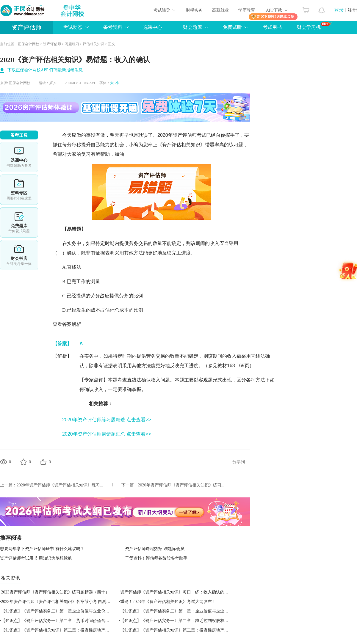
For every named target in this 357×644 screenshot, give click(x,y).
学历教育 (247, 10)
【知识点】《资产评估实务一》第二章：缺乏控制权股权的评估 (178, 621)
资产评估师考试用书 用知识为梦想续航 (36, 558)
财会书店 (19, 255)
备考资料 (113, 27)
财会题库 (192, 27)
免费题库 (19, 222)
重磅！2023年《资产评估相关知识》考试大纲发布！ (168, 602)
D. (65, 310)
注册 (352, 10)
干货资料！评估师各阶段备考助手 (156, 558)
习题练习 (72, 44)
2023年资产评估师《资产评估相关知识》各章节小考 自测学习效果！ (64, 602)
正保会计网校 (29, 44)
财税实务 (194, 10)
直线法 (74, 267)
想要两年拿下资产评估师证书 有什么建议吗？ (42, 549)
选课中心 (153, 27)
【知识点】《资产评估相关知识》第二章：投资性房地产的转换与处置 (66, 630)
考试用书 (272, 27)
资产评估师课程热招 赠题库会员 (155, 549)
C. (64, 296)
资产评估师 (26, 27)
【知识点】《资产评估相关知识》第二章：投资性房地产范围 (176, 630)
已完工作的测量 (83, 281)
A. (65, 267)
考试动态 (73, 27)
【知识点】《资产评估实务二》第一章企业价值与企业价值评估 (59, 611)
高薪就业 (220, 10)
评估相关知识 (93, 44)
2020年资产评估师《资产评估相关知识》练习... (60, 485)
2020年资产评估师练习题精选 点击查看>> (107, 420)
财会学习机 (314, 26)
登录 (339, 10)
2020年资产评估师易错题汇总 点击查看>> (107, 434)
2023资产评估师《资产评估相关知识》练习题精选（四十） (55, 592)
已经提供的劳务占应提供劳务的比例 (105, 296)
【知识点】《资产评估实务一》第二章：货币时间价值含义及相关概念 (66, 621)
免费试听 (232, 27)
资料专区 (19, 190)
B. (64, 281)
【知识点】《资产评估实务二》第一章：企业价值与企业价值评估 (181, 611)
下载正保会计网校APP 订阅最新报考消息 (45, 70)
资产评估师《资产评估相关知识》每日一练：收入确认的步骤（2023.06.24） (190, 592)
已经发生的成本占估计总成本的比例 (105, 310)
